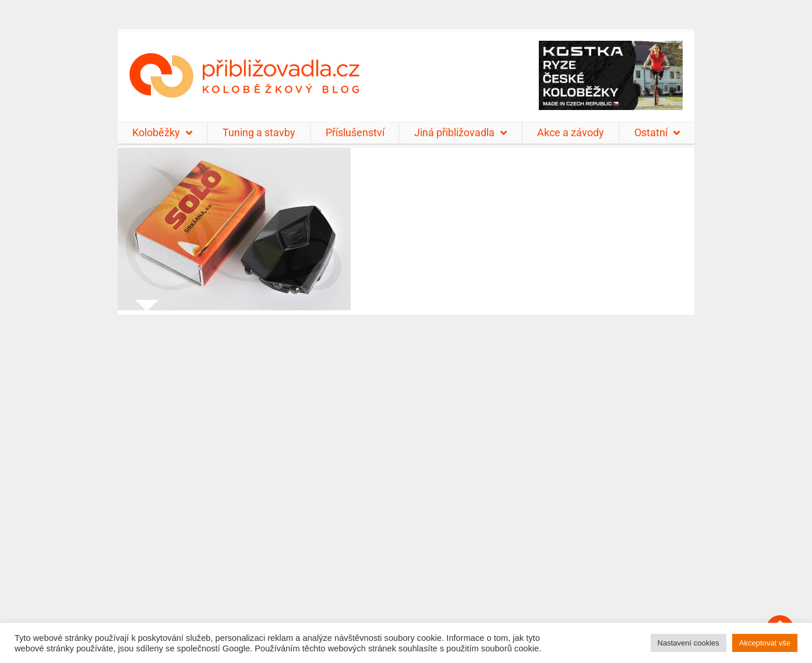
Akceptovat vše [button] (765, 643)
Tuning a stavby (259, 132)
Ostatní (657, 133)
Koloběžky (162, 133)
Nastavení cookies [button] (689, 643)
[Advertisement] (406, 482)
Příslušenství (355, 132)
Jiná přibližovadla (460, 133)
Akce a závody (571, 132)
